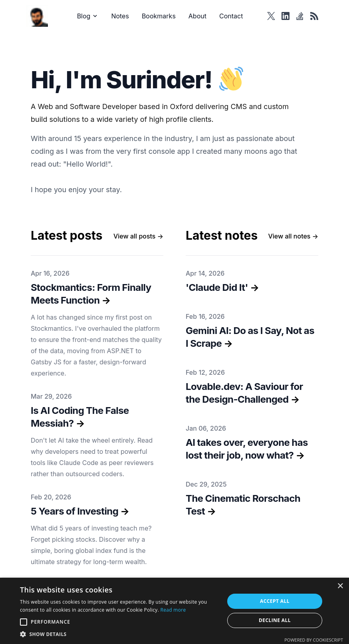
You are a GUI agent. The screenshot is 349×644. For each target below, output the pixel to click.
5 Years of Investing (74, 511)
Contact (231, 16)
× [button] (340, 586)
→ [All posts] (138, 236)
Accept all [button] (275, 601)
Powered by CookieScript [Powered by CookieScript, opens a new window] (314, 640)
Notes (120, 16)
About (197, 16)
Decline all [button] (275, 620)
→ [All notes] (293, 236)
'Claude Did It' (217, 287)
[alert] (174, 611)
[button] (119, 634)
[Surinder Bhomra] (39, 16)
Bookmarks (159, 16)
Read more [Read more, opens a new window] (173, 610)
